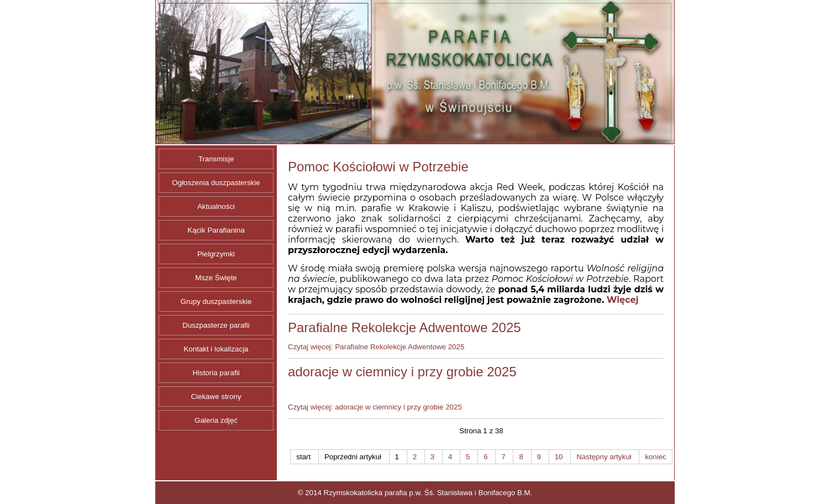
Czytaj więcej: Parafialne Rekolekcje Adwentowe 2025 (376, 347)
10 (559, 457)
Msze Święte (216, 278)
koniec (656, 457)
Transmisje (216, 159)
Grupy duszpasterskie (216, 301)
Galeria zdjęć (216, 420)
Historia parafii (216, 373)
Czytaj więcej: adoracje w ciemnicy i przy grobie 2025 (375, 407)
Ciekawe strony (216, 397)
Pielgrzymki (216, 254)
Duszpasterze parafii (216, 325)
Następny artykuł (604, 457)
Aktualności (216, 206)
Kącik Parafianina (216, 230)
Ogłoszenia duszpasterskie (216, 183)
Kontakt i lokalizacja (216, 349)
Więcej (623, 300)
